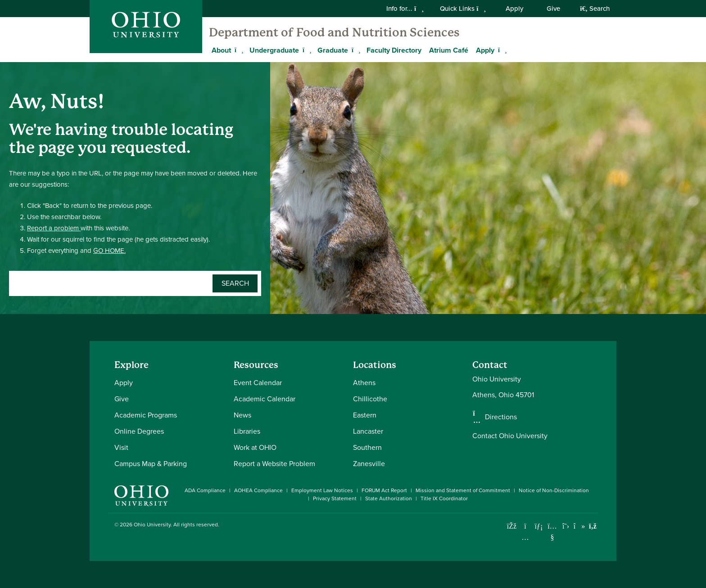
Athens (364, 383)
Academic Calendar (265, 399)
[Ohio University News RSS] (593, 526)
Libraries (247, 431)
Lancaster (368, 431)
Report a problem (54, 228)
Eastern (365, 415)
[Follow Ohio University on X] (566, 526)
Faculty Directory (394, 50)
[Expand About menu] (238, 50)
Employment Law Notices (322, 490)
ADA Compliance (205, 490)
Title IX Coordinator (444, 498)
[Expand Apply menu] (501, 50)
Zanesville (369, 464)
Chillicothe (370, 399)
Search (595, 9)
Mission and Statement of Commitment (463, 490)
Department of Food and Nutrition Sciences (334, 32)
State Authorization (389, 498)
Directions (501, 417)
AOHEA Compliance (258, 490)
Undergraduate (274, 50)
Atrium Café (449, 50)
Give (553, 9)
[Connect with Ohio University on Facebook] (512, 526)
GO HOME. (109, 251)
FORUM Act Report (384, 490)
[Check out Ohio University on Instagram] (525, 537)
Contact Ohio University (510, 436)
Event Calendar (258, 383)
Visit (121, 447)
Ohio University (152, 525)
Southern (367, 447)
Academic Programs (146, 415)
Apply (514, 9)
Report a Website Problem (274, 464)
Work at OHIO (255, 447)
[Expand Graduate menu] (355, 50)
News (242, 415)
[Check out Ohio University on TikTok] (579, 526)
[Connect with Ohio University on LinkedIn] (539, 526)
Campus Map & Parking (151, 464)
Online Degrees (139, 431)
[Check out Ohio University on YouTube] (552, 532)
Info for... (405, 9)
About (221, 50)
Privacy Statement (335, 498)
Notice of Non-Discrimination (554, 490)
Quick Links (463, 9)
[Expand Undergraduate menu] (306, 50)
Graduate (333, 50)
